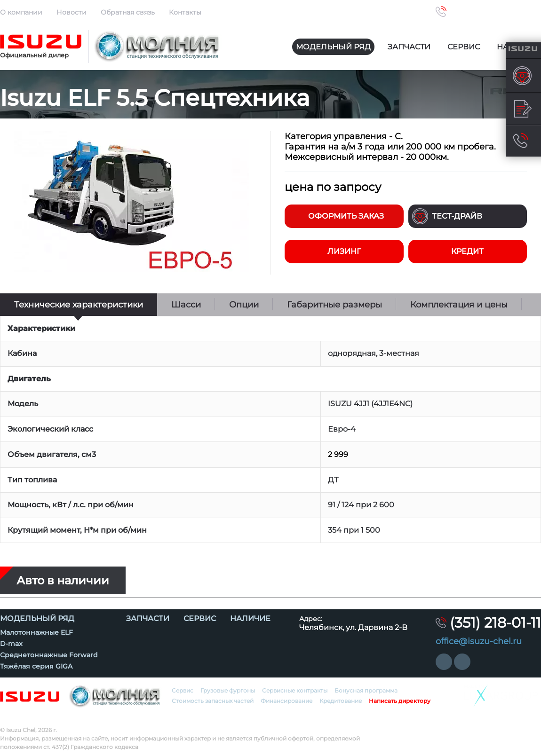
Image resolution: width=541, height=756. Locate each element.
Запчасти (409, 47)
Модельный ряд (333, 47)
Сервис (464, 47)
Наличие (250, 618)
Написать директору (400, 701)
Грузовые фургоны (228, 690)
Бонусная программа (366, 690)
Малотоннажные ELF (36, 632)
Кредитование (341, 701)
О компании (21, 12)
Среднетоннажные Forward (49, 655)
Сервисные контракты (295, 690)
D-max (11, 644)
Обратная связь (128, 12)
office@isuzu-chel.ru (479, 641)
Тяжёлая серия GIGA (36, 666)
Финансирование (286, 701)
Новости (72, 12)
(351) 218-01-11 (495, 12)
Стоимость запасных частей (213, 701)
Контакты (185, 12)
